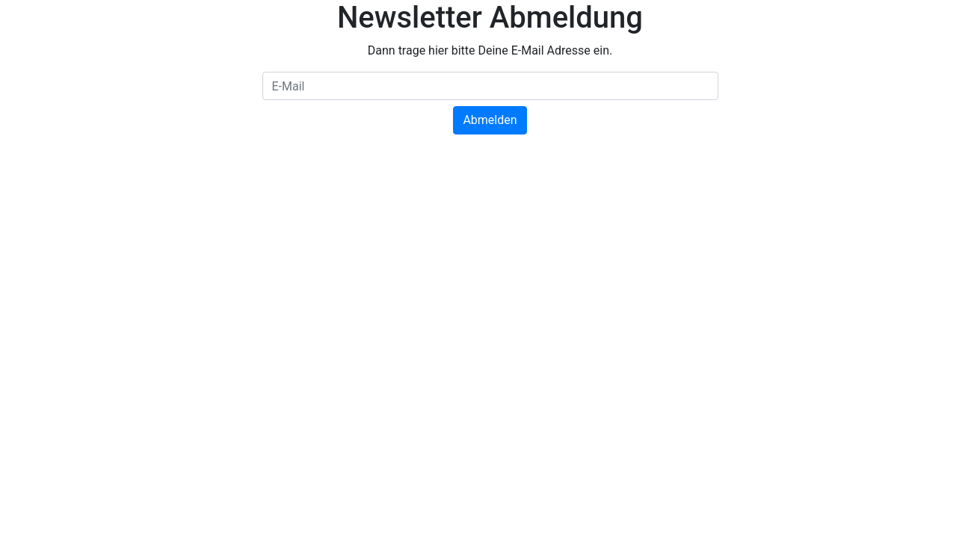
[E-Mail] (490, 86)
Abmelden (490, 120)
